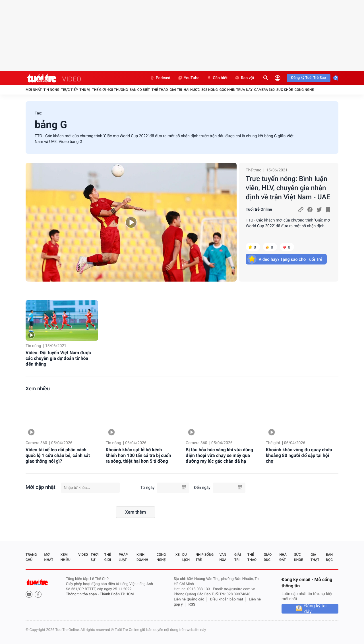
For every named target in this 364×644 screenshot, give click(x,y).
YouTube (188, 78)
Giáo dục (268, 557)
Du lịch (186, 557)
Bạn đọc (329, 557)
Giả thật (315, 557)
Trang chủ (31, 557)
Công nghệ (304, 90)
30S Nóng (209, 90)
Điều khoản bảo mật (227, 599)
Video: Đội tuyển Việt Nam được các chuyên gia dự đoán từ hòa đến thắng (58, 358)
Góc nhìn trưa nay (236, 90)
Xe (177, 555)
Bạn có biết (140, 90)
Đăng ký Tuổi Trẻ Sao (309, 78)
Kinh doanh (142, 557)
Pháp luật (123, 557)
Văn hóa (223, 557)
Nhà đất (283, 557)
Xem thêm (136, 512)
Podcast (160, 78)
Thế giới (99, 90)
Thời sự (95, 557)
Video (83, 555)
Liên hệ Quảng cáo (189, 599)
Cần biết (217, 78)
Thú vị (85, 90)
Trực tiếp (70, 90)
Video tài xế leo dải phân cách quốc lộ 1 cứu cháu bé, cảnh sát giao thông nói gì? (58, 455)
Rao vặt (244, 78)
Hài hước (192, 90)
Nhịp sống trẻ (205, 557)
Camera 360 (264, 90)
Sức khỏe (285, 90)
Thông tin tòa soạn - (83, 594)
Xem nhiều (38, 389)
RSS (192, 605)
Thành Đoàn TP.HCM (117, 594)
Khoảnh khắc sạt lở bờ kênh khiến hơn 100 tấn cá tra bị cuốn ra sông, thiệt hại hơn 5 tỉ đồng (138, 455)
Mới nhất (34, 90)
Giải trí (176, 90)
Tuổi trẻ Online (259, 210)
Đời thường (118, 90)
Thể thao (160, 90)
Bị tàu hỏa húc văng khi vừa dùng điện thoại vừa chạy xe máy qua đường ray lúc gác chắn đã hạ (219, 455)
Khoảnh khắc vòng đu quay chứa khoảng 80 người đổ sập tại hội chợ (299, 455)
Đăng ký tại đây (316, 609)
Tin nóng (51, 90)
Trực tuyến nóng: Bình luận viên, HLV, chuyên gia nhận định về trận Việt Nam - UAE (288, 188)
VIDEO (72, 79)
